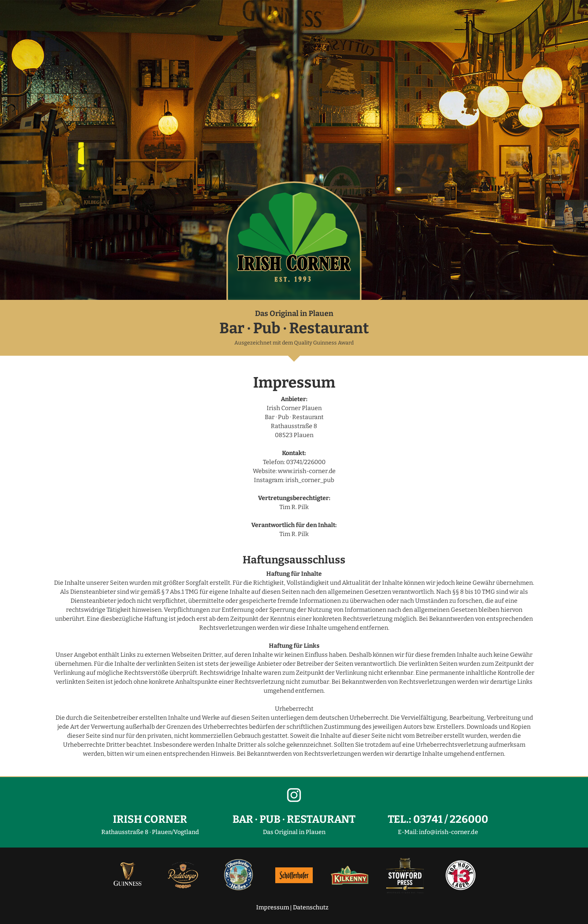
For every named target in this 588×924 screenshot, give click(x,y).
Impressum (273, 907)
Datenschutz (311, 907)
